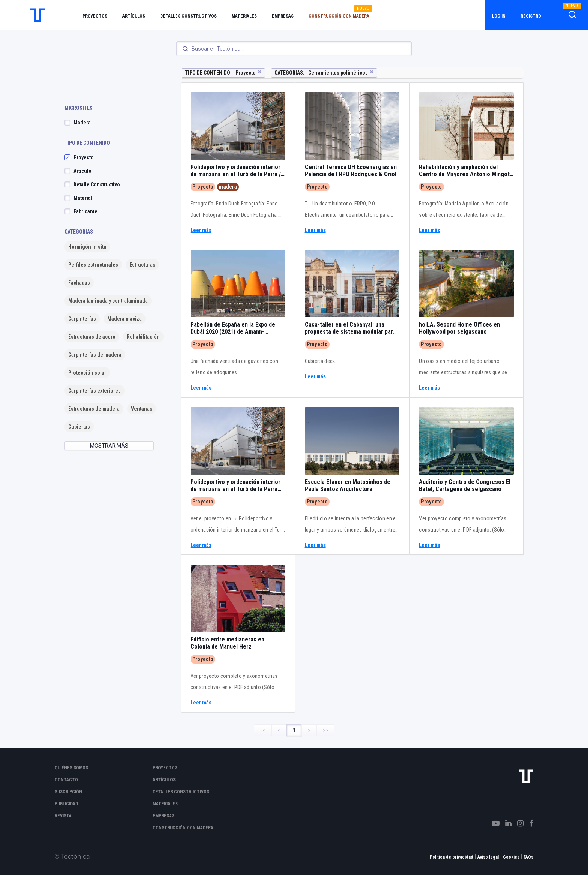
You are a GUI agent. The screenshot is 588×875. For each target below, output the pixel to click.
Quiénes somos (71, 768)
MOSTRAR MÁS (109, 446)
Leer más (201, 230)
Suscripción (68, 792)
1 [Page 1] (294, 730)
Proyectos (95, 16)
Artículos (134, 16)
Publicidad (66, 804)
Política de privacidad (451, 857)
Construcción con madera (339, 16)
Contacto (66, 780)
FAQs (528, 857)
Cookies (511, 857)
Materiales (244, 16)
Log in (499, 16)
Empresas (283, 16)
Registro (531, 16)
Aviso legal (488, 857)
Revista (63, 816)
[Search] (294, 49)
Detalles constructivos (188, 16)
